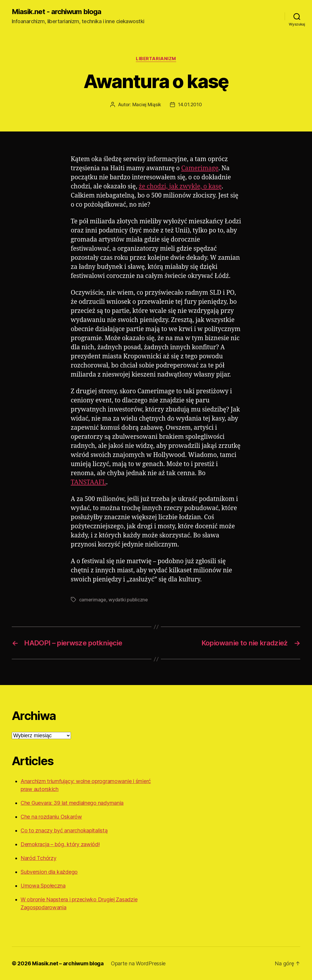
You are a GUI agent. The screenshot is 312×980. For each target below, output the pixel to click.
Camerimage (200, 168)
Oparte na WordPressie (138, 963)
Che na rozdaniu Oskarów (51, 817)
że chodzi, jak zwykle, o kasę (180, 187)
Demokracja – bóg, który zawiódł (60, 844)
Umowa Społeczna (43, 886)
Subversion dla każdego (49, 872)
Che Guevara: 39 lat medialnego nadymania (72, 803)
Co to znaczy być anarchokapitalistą (64, 830)
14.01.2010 (190, 104)
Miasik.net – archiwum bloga (68, 963)
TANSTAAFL (89, 482)
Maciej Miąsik (147, 104)
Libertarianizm (156, 59)
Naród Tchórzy (39, 858)
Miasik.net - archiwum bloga (56, 12)
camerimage (93, 600)
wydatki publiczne (128, 600)
